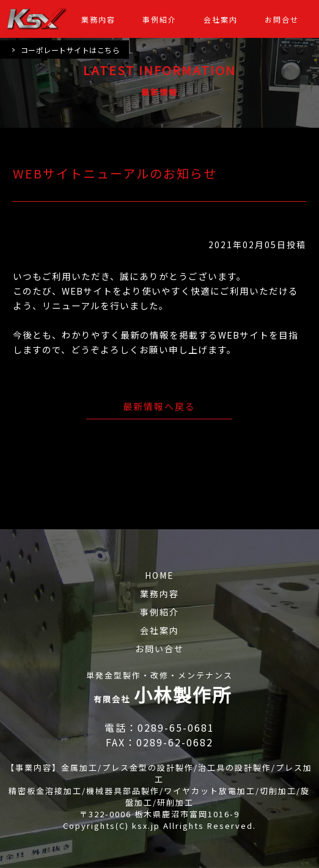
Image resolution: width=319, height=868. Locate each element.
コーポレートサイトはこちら (66, 50)
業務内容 (98, 19)
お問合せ (282, 19)
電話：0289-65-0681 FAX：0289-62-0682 (162, 735)
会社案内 (221, 19)
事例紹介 (159, 19)
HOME (159, 575)
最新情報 (159, 92)
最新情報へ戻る (159, 406)
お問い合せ (159, 649)
